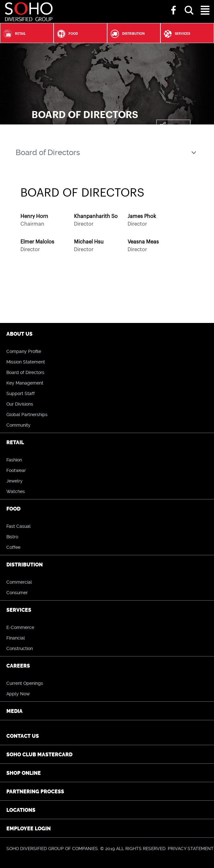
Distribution (126, 34)
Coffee (13, 547)
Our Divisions (20, 404)
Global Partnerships (27, 415)
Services (175, 34)
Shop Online (24, 773)
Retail (13, 34)
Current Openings (25, 683)
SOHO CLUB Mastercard (39, 755)
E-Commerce (20, 627)
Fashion (14, 460)
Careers (18, 666)
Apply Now (18, 694)
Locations (21, 810)
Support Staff (21, 393)
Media (15, 711)
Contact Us (23, 736)
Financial (16, 638)
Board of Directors (25, 372)
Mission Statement (26, 362)
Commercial (19, 582)
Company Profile (24, 351)
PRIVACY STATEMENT (191, 849)
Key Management (25, 383)
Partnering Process (35, 792)
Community (18, 425)
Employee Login (29, 829)
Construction (20, 648)
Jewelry (15, 481)
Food (66, 34)
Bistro (12, 537)
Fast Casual (18, 526)
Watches (16, 491)
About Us (19, 334)
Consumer (17, 593)
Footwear (16, 470)
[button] (189, 4)
